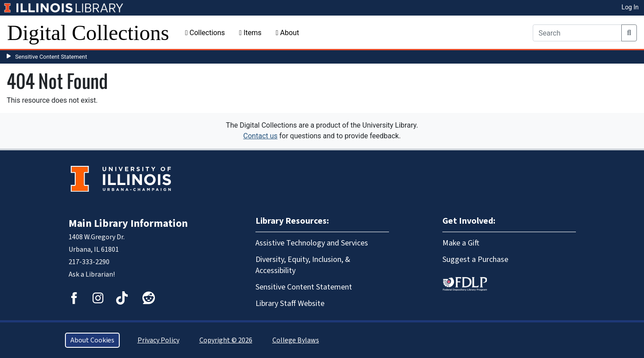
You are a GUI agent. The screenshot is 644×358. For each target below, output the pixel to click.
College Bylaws (296, 340)
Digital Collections (88, 33)
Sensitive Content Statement (51, 57)
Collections (205, 33)
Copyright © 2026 (226, 340)
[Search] (577, 33)
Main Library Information (128, 223)
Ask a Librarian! (92, 274)
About (287, 33)
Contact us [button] (261, 136)
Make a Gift (461, 243)
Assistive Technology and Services (312, 243)
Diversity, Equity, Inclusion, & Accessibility (303, 265)
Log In (630, 7)
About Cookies (92, 340)
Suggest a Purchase (475, 259)
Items (250, 33)
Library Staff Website (290, 304)
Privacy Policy (158, 340)
